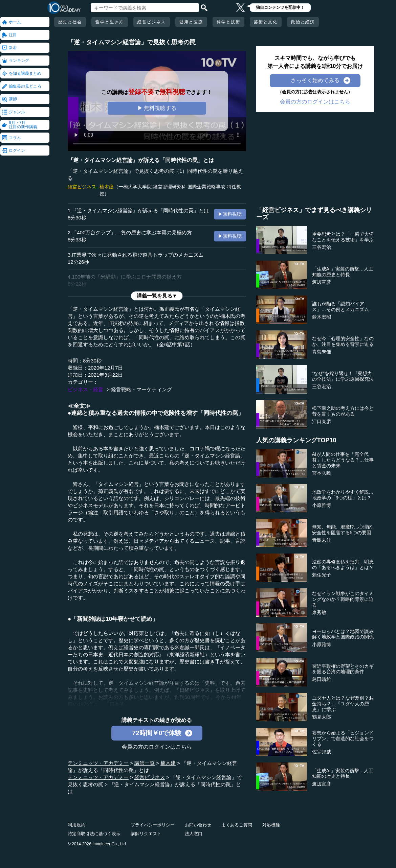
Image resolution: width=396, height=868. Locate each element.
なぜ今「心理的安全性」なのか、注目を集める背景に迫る (343, 341)
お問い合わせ (198, 825)
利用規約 (76, 825)
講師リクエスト (146, 834)
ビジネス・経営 (85, 389)
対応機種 (271, 825)
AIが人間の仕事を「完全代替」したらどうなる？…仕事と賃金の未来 (343, 460)
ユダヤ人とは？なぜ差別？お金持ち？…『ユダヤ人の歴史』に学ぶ (343, 704)
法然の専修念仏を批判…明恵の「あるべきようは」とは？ (343, 565)
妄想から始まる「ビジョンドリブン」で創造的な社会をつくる (343, 738)
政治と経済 (303, 22)
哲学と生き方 (110, 22)
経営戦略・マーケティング (141, 389)
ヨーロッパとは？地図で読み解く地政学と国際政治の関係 (343, 634)
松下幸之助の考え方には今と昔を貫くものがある (343, 411)
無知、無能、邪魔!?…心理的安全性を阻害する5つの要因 (343, 530)
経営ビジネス (152, 22)
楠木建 (107, 187)
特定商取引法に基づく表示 (94, 834)
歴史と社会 (70, 22)
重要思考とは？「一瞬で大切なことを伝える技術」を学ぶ (343, 237)
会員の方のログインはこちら (157, 747)
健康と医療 (191, 22)
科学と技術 (228, 22)
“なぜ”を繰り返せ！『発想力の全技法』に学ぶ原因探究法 (343, 376)
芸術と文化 (266, 22)
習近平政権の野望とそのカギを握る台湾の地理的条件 (343, 669)
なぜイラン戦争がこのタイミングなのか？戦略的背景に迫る (343, 599)
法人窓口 (194, 834)
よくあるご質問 (237, 825)
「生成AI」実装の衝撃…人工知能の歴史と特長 (343, 272)
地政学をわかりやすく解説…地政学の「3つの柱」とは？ (343, 495)
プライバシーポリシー (153, 825)
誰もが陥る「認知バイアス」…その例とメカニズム (340, 307)
